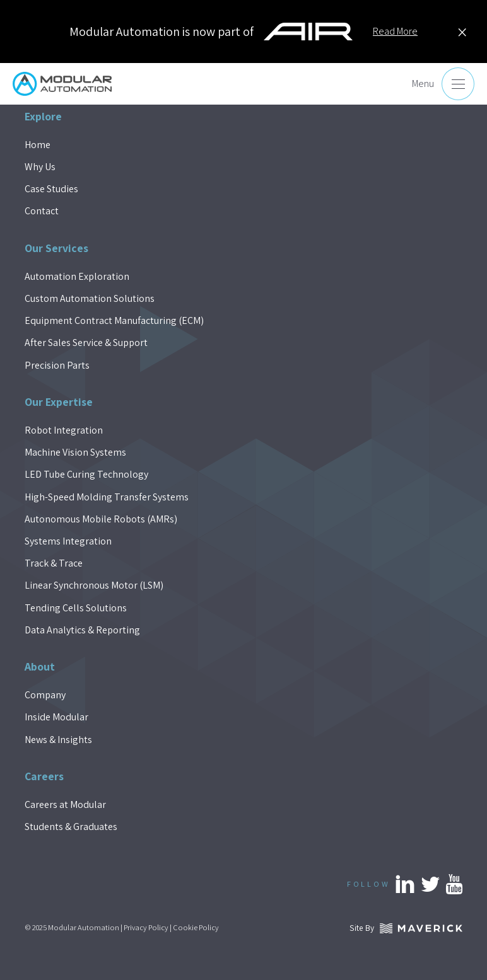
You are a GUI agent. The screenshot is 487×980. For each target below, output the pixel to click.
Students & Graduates (71, 827)
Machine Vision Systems (75, 452)
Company (45, 695)
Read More (395, 31)
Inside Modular (56, 717)
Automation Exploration (77, 276)
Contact (42, 211)
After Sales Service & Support (86, 343)
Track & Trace (54, 563)
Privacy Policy (146, 927)
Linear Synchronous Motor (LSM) (94, 585)
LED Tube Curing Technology (86, 474)
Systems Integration (68, 541)
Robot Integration (64, 430)
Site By (406, 928)
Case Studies (51, 189)
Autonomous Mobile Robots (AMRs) (101, 519)
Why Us (40, 167)
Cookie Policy (196, 927)
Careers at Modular (65, 804)
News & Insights (58, 740)
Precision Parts (57, 365)
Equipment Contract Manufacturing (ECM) (114, 320)
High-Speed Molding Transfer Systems (107, 497)
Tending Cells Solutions (76, 608)
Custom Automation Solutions (90, 298)
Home (38, 145)
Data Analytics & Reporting (82, 630)
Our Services (56, 248)
